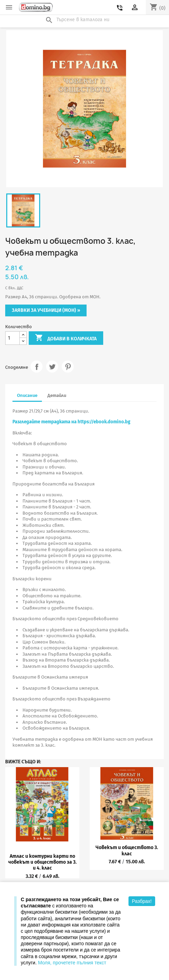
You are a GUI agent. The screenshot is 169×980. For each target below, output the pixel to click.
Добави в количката (66, 338)
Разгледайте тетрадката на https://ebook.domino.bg (71, 422)
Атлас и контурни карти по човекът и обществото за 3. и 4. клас (42, 862)
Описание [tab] (27, 395)
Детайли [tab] (57, 395)
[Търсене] (84, 20)
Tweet (52, 367)
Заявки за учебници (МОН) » (46, 310)
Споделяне (37, 367)
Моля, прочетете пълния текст (72, 963)
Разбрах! (142, 901)
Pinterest (68, 367)
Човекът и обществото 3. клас (127, 850)
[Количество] (12, 338)
